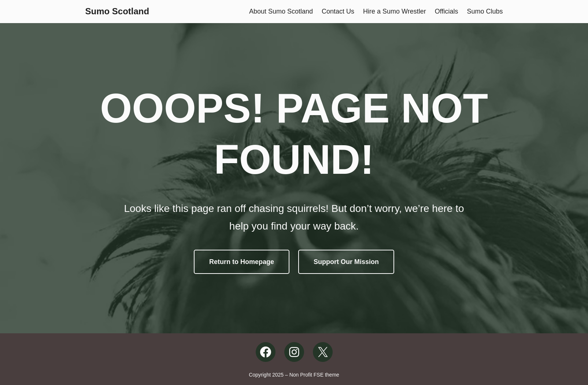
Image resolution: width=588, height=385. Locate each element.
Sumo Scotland (117, 11)
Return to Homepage (242, 262)
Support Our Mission (346, 262)
